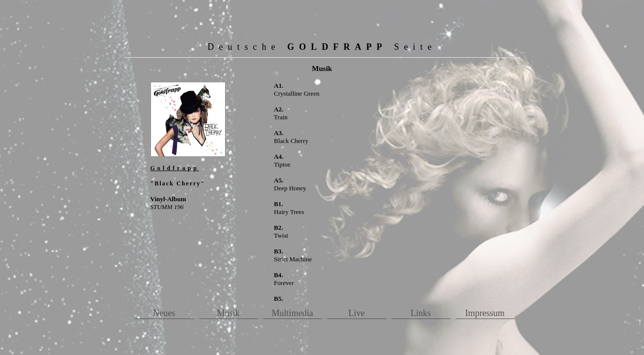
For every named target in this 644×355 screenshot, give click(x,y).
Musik (228, 313)
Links (421, 313)
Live (357, 313)
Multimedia (293, 313)
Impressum (485, 313)
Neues (164, 313)
